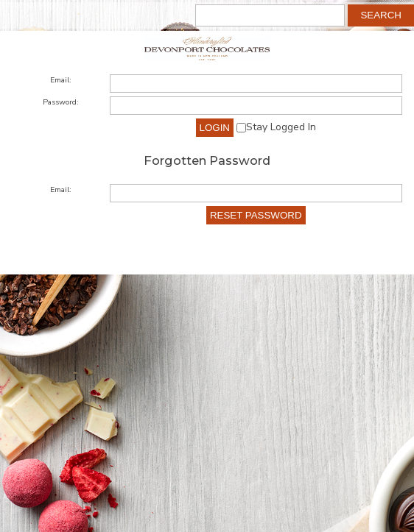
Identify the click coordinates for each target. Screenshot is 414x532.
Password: (61, 102)
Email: (61, 80)
